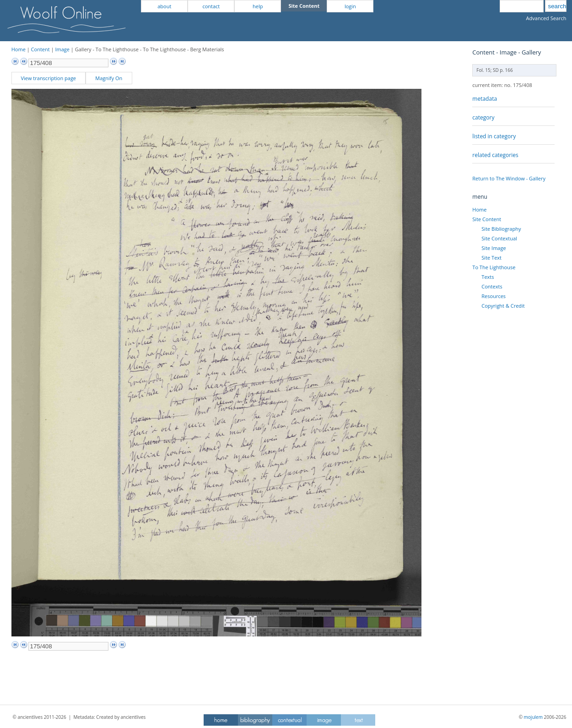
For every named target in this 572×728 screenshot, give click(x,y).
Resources (494, 296)
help (258, 6)
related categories (495, 155)
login (350, 6)
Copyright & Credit (503, 306)
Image (62, 49)
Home (19, 49)
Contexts (492, 286)
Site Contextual (499, 238)
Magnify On (109, 78)
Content (40, 49)
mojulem (533, 717)
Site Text (491, 258)
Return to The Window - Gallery (509, 178)
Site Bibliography (501, 229)
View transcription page (48, 78)
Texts (488, 277)
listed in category (494, 136)
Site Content (487, 219)
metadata (485, 99)
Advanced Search (546, 18)
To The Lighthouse (494, 267)
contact (211, 6)
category (483, 117)
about (164, 6)
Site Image (494, 248)
